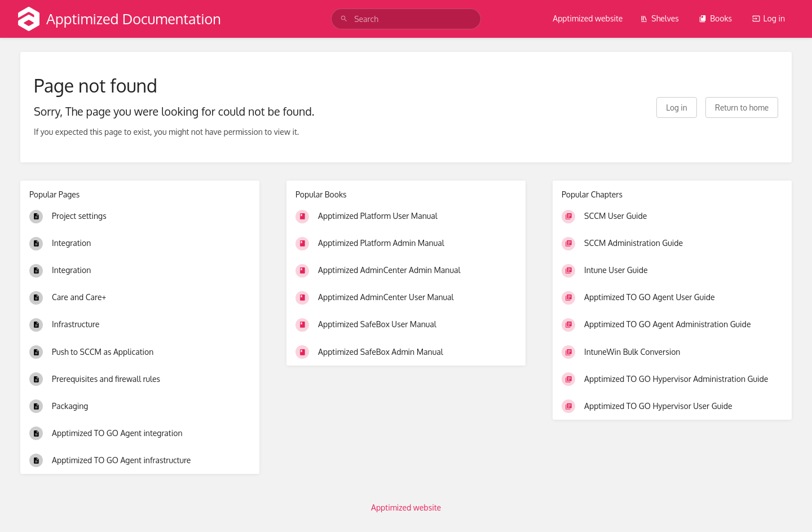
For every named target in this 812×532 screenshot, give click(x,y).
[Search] (344, 19)
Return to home (742, 107)
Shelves (659, 18)
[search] (406, 19)
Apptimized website (588, 18)
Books (715, 18)
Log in (769, 18)
